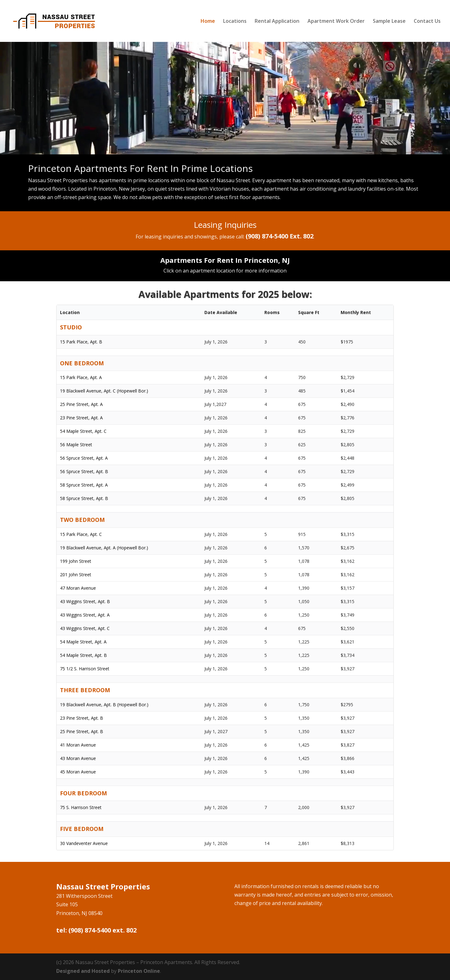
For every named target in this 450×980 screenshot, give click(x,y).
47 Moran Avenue (78, 588)
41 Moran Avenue (78, 745)
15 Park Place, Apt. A (81, 377)
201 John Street (76, 575)
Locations (235, 22)
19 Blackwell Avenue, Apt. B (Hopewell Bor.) (104, 705)
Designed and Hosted (83, 971)
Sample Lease (389, 22)
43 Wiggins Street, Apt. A (85, 615)
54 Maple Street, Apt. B (83, 655)
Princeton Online (139, 971)
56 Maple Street (76, 445)
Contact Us (427, 22)
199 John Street (76, 561)
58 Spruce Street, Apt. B (84, 498)
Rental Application (277, 22)
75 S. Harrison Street (81, 807)
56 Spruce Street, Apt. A (84, 458)
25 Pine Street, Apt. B (82, 731)
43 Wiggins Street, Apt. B (85, 601)
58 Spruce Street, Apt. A (84, 485)
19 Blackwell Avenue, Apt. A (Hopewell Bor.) (104, 548)
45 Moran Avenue (78, 772)
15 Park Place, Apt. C (81, 534)
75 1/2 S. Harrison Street (85, 669)
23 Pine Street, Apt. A (81, 418)
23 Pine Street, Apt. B (82, 718)
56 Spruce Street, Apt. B (84, 471)
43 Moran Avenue (78, 758)
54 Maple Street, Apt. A (83, 642)
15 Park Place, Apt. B (81, 342)
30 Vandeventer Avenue (84, 843)
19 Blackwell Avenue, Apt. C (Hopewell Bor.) (104, 391)
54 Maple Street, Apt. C (83, 431)
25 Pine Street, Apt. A (81, 404)
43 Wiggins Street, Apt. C (85, 628)
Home (208, 22)
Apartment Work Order (336, 22)
